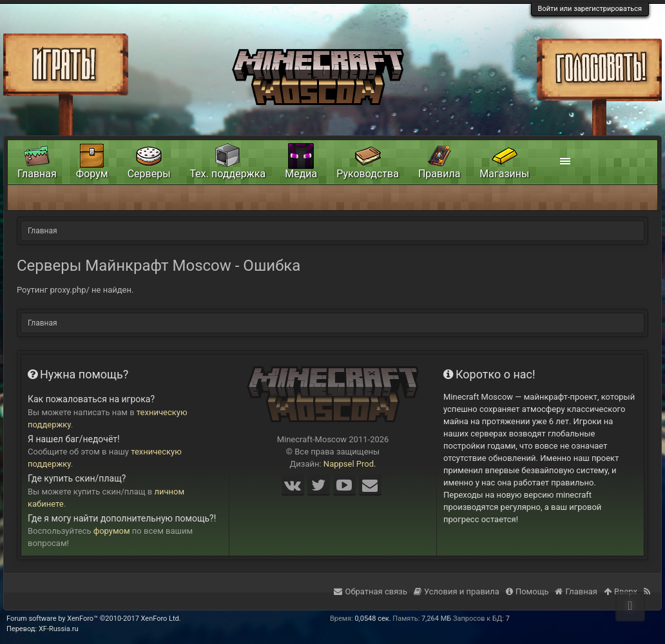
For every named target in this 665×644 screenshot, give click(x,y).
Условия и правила (457, 591)
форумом (112, 531)
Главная (37, 174)
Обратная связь (371, 591)
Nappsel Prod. (350, 464)
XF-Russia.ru (59, 629)
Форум (92, 174)
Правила (439, 174)
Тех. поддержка (228, 174)
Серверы (149, 174)
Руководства (368, 174)
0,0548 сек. (372, 619)
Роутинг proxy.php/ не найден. (75, 290)
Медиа (301, 174)
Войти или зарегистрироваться (590, 9)
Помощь (527, 591)
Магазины (504, 174)
